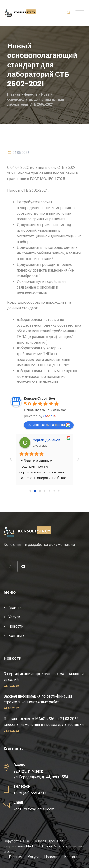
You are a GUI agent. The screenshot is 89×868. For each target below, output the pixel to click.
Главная (15, 608)
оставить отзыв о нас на (49, 425)
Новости (16, 626)
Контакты (17, 635)
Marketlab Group (39, 846)
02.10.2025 (11, 686)
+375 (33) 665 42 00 (30, 793)
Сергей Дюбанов (47, 440)
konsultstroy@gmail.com (34, 809)
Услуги (14, 617)
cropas (9, 852)
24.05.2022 (11, 708)
